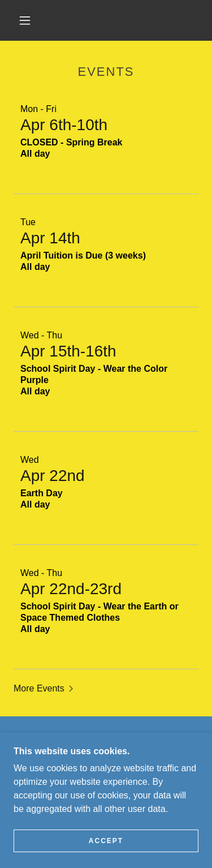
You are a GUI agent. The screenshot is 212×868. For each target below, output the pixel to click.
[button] (25, 20)
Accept (106, 841)
